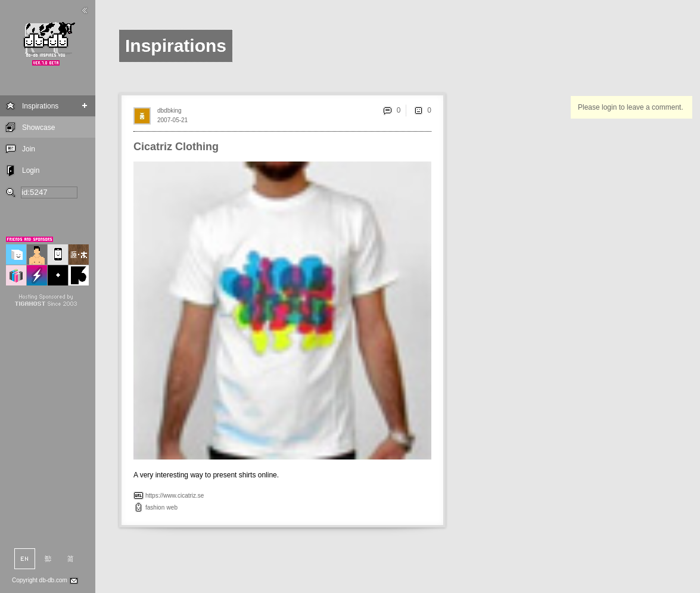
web (172, 507)
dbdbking (169, 111)
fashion (155, 507)
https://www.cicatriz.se (175, 496)
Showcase (38, 128)
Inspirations (40, 106)
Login (31, 170)
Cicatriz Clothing (176, 147)
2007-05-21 (172, 120)
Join (29, 149)
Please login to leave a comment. (631, 107)
